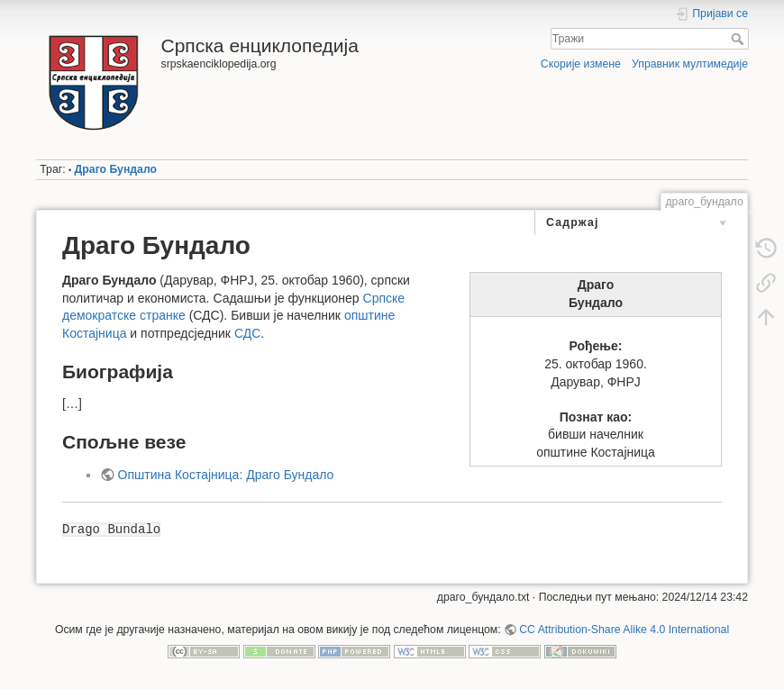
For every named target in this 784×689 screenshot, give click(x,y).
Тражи (739, 39)
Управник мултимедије (690, 64)
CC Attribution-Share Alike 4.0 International (624, 630)
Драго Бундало (116, 169)
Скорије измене (581, 64)
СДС (247, 333)
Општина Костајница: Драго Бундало (226, 475)
